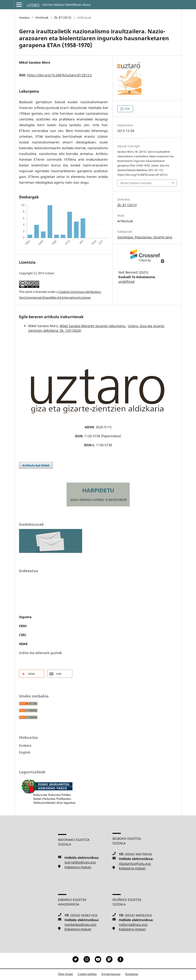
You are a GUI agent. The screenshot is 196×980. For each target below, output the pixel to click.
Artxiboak (42, 17)
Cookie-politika (87, 974)
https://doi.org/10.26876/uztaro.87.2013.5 (59, 75)
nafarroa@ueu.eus (133, 924)
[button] (32, 674)
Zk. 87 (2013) (63, 17)
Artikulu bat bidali (36, 465)
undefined (126, 281)
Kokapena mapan (78, 867)
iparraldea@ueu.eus (80, 862)
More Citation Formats (136, 183)
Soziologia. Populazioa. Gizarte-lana (145, 237)
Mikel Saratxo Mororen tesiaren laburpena (93, 326)
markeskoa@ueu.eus (80, 924)
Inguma (25, 617)
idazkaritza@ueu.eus (135, 864)
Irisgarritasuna (111, 974)
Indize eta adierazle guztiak (40, 653)
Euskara (25, 745)
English (25, 752)
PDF (127, 109)
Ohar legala (66, 974)
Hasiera (24, 17)
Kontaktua (132, 974)
